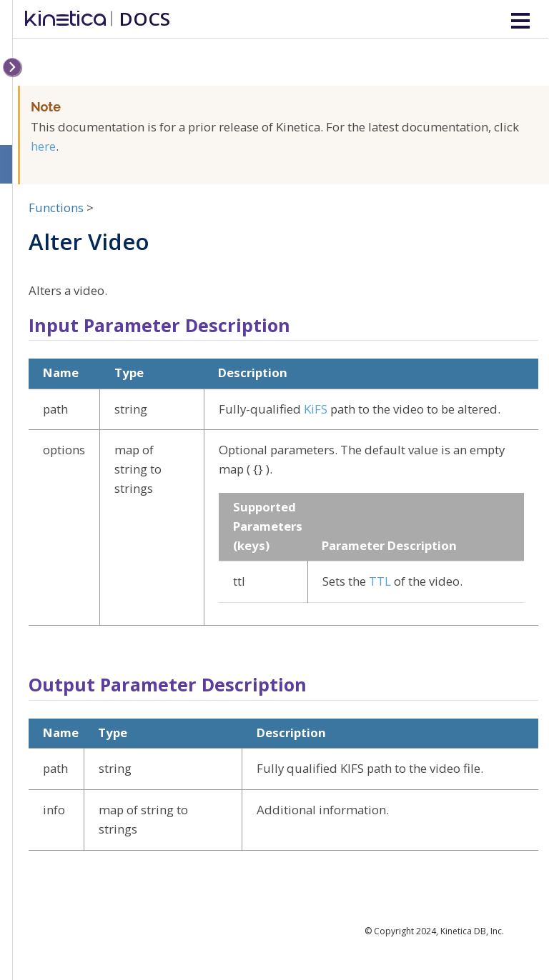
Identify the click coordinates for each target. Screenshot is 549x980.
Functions (56, 207)
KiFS (316, 409)
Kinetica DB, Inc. (472, 931)
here (43, 146)
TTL (380, 581)
